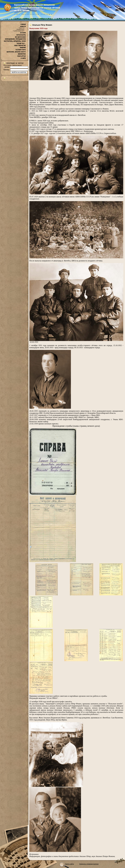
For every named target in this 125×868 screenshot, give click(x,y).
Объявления (20, 29)
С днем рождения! (18, 31)
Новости (21, 28)
